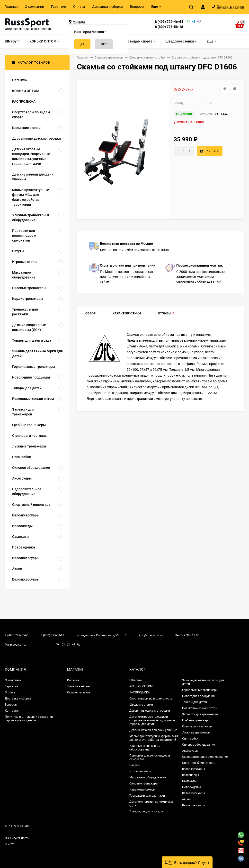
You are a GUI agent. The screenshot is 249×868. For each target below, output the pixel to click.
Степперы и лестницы (197, 726)
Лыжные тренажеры (196, 733)
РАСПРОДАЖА (140, 692)
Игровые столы (140, 771)
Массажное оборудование (148, 777)
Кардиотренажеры (142, 790)
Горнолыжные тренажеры (200, 690)
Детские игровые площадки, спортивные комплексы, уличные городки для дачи (152, 720)
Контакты (12, 711)
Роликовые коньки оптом (200, 708)
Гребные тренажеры (196, 720)
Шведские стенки (141, 705)
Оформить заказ (79, 692)
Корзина (73, 680)
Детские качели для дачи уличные (153, 730)
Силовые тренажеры (144, 784)
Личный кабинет (79, 686)
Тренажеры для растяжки (147, 796)
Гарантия (59, 7)
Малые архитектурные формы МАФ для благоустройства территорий (154, 738)
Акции (186, 799)
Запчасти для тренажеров (200, 714)
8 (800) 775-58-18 (169, 27)
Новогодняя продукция (198, 696)
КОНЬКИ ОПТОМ (141, 686)
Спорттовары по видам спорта (151, 699)
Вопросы (137, 7)
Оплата (79, 7)
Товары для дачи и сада (146, 811)
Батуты (134, 765)
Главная (11, 7)
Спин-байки (190, 739)
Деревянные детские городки (150, 711)
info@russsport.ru (151, 635)
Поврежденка (192, 787)
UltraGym (136, 680)
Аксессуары (190, 751)
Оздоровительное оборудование (205, 757)
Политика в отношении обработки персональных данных (29, 719)
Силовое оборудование (198, 745)
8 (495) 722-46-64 (169, 22)
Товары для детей (195, 702)
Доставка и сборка (107, 7)
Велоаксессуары (193, 769)
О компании (34, 7)
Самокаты (189, 781)
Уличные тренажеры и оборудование (145, 748)
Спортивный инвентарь (199, 763)
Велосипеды (191, 775)
